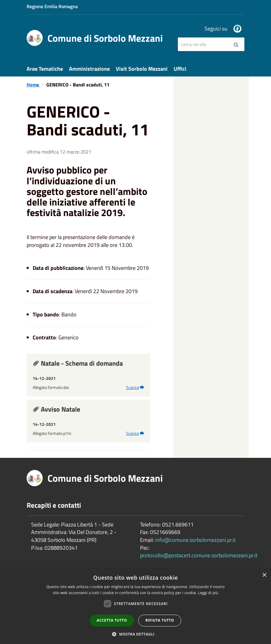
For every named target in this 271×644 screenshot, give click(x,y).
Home (33, 85)
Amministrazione (89, 69)
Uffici (180, 69)
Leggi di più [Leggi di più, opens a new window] (208, 593)
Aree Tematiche (45, 69)
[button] (135, 634)
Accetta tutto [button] (112, 620)
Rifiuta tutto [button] (160, 620)
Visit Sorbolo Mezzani (142, 69)
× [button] (264, 575)
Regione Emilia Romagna (52, 6)
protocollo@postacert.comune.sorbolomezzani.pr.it (199, 555)
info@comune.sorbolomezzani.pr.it (195, 540)
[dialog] (135, 606)
